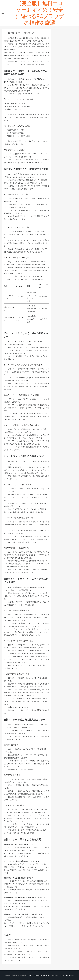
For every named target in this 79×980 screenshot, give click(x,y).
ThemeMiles (70, 975)
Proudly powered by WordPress (38, 975)
